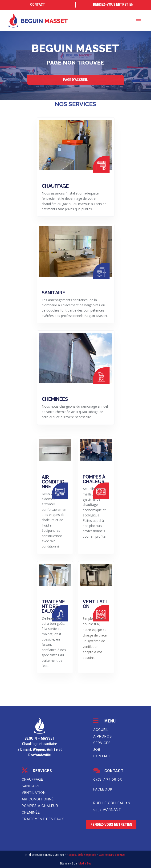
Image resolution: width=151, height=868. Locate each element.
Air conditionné (38, 799)
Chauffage (32, 779)
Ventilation (34, 793)
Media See (85, 863)
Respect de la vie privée (81, 855)
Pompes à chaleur (40, 806)
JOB (97, 750)
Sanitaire (31, 786)
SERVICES (102, 743)
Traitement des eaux (43, 819)
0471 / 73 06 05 (108, 779)
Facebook (103, 789)
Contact (102, 756)
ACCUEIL (101, 730)
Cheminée (31, 812)
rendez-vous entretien (111, 825)
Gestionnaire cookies (112, 855)
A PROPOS (103, 736)
